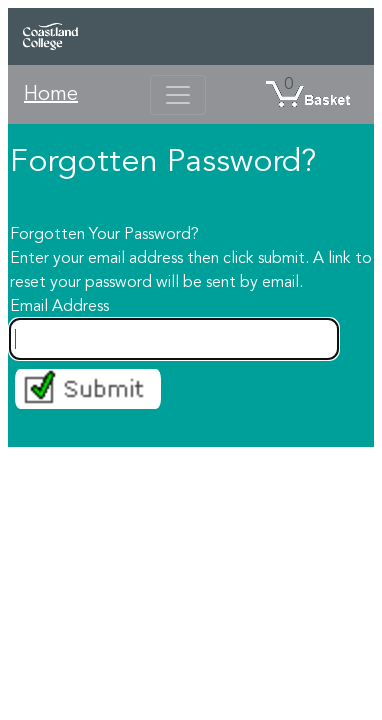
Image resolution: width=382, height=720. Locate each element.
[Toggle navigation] (178, 95)
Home (51, 95)
